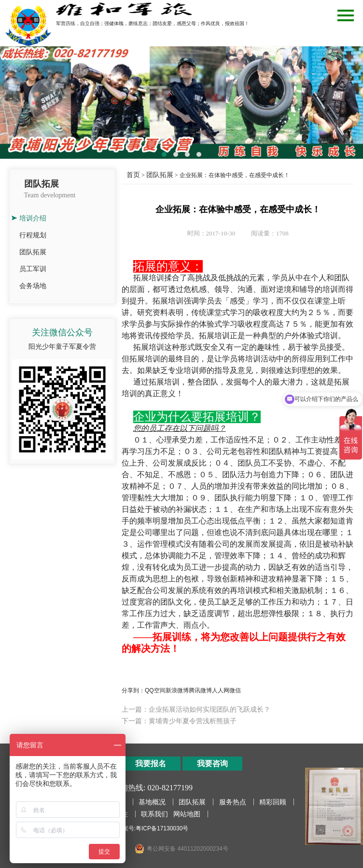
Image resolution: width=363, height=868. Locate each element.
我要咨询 (212, 764)
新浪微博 (177, 690)
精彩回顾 (273, 802)
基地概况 (152, 802)
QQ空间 (155, 690)
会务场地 (33, 286)
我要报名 (151, 764)
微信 (235, 690)
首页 (133, 175)
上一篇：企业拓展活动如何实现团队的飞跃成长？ (196, 709)
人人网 (221, 690)
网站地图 (187, 814)
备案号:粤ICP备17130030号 (153, 828)
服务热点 (233, 802)
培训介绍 (33, 218)
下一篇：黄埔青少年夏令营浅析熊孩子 (179, 721)
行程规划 (33, 235)
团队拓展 (33, 252)
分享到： (133, 690)
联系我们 (154, 814)
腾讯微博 (200, 690)
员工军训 (33, 269)
